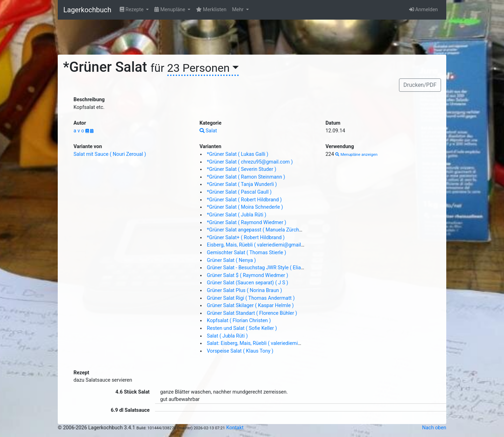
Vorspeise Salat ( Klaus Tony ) (240, 351)
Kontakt (235, 428)
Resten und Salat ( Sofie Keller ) (242, 328)
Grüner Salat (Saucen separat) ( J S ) (247, 283)
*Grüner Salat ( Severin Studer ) (241, 169)
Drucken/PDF (420, 85)
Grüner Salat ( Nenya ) (231, 260)
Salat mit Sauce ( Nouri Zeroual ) (110, 154)
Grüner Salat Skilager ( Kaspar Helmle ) (250, 306)
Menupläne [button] (170, 10)
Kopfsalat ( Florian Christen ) (239, 321)
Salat (208, 131)
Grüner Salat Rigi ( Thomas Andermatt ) (251, 298)
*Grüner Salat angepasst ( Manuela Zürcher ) (257, 230)
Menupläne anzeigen (356, 154)
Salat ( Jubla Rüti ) (227, 336)
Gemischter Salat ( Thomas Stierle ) (247, 253)
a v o (79, 131)
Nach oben (434, 428)
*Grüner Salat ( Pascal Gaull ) (239, 192)
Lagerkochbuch (87, 10)
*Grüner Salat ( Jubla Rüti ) (237, 215)
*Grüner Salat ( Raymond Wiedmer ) (247, 223)
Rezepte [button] (132, 10)
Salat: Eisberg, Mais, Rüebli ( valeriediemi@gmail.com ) (268, 343)
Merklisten (211, 10)
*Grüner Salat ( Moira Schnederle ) (245, 207)
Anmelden (423, 10)
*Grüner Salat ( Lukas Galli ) (238, 154)
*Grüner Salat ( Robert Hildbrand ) (244, 200)
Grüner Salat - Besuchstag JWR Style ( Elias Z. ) (260, 268)
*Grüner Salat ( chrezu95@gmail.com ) (250, 162)
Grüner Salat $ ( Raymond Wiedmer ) (247, 275)
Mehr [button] (239, 10)
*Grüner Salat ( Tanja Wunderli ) (242, 184)
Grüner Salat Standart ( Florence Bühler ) (252, 313)
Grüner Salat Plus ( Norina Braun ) (244, 290)
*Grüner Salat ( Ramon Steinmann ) (246, 177)
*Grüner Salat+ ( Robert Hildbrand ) (246, 238)
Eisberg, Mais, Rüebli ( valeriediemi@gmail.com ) (261, 245)
